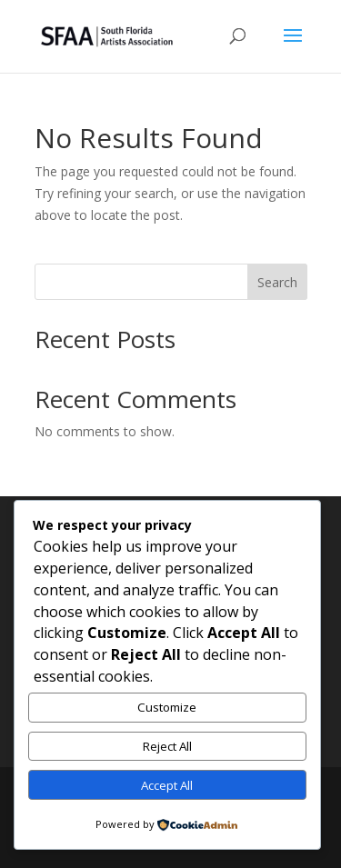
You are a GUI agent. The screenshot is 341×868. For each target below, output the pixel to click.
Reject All (167, 746)
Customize (167, 707)
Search (277, 282)
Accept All (167, 785)
